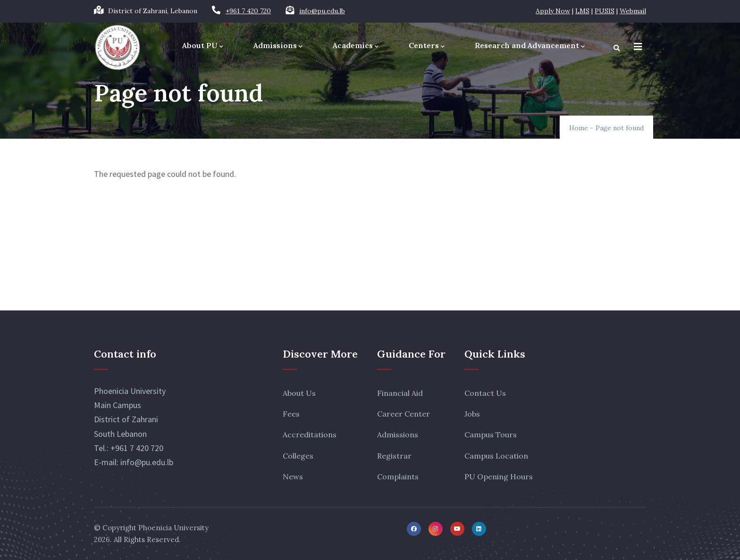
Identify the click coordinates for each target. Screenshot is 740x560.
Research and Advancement (530, 46)
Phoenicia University (173, 528)
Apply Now (553, 11)
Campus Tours (491, 435)
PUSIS (605, 11)
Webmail (633, 11)
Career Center (404, 414)
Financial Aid (400, 393)
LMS (582, 11)
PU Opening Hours (499, 476)
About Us (299, 393)
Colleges (298, 456)
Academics (356, 46)
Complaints (398, 476)
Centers (427, 46)
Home (579, 128)
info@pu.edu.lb (322, 11)
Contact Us (485, 393)
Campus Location (496, 456)
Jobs (472, 414)
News (293, 476)
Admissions (278, 46)
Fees (291, 414)
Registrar (394, 456)
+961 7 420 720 (248, 11)
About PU (203, 46)
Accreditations (310, 435)
